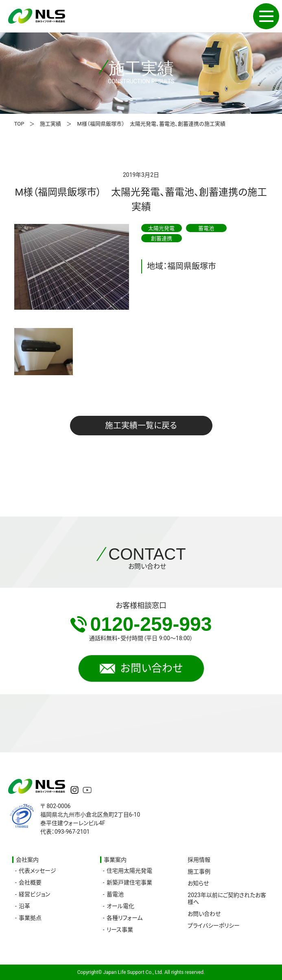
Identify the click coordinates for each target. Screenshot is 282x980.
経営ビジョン (34, 894)
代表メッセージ (37, 871)
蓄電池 (115, 894)
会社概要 (30, 882)
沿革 (24, 906)
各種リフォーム (125, 918)
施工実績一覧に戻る (141, 426)
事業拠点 (30, 918)
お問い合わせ (141, 668)
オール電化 (120, 906)
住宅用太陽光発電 (129, 871)
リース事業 (120, 930)
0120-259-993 (141, 624)
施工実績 (50, 124)
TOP (19, 124)
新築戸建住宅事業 (129, 882)
